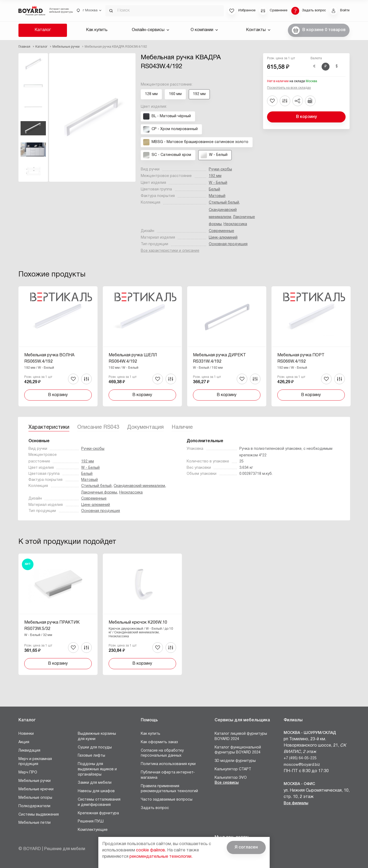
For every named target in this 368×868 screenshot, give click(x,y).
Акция (24, 742)
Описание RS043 (98, 427)
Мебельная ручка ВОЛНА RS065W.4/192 (49, 358)
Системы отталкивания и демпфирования (99, 802)
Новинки (26, 734)
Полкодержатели (34, 806)
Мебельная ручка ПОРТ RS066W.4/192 (301, 358)
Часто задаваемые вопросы (167, 800)
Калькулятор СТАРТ (233, 769)
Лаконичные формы (99, 493)
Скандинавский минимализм (139, 486)
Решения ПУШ (91, 822)
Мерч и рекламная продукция (35, 762)
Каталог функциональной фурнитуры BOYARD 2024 (238, 750)
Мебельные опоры (35, 798)
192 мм (215, 176)
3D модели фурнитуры (235, 761)
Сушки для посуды (95, 748)
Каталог (43, 30)
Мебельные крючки (36, 789)
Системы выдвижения (39, 815)
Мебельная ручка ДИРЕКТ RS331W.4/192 (219, 358)
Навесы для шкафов (96, 791)
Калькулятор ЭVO (231, 778)
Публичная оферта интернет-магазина (168, 775)
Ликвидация (29, 751)
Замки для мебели (95, 783)
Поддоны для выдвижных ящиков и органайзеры (97, 769)
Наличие (182, 427)
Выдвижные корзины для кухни (97, 736)
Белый (214, 189)
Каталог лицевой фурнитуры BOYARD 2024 (241, 736)
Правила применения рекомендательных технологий (169, 789)
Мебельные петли (35, 823)
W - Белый (218, 183)
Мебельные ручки (35, 781)
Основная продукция (228, 244)
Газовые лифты (91, 756)
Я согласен (246, 847)
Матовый (217, 196)
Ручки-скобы (220, 169)
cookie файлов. (151, 850)
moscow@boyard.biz (302, 765)
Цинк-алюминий (223, 238)
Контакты (258, 30)
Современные (221, 231)
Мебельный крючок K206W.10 (138, 623)
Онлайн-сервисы (151, 30)
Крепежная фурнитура (98, 813)
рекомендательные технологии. (161, 857)
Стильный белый (224, 203)
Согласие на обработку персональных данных (162, 753)
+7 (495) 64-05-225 (300, 758)
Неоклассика (235, 224)
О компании (204, 30)
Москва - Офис (299, 784)
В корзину (306, 117)
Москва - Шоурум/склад (310, 733)
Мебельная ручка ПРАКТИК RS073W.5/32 (52, 626)
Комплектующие (93, 830)
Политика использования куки (168, 764)
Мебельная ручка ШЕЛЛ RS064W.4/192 (133, 358)
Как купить (97, 30)
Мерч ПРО (28, 773)
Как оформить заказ (159, 742)
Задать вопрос (155, 808)
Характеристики (49, 427)
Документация (145, 427)
